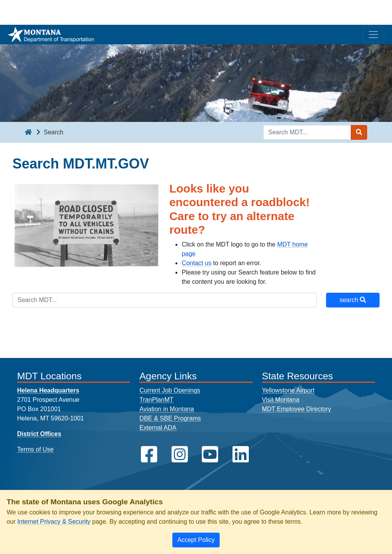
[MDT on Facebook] (149, 454)
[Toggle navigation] (373, 35)
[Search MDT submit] (359, 132)
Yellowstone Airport (288, 390)
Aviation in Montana (167, 409)
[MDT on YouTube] (210, 454)
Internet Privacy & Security (54, 522)
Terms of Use (35, 449)
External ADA (158, 428)
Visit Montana (281, 400)
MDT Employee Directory (297, 409)
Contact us (196, 263)
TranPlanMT (156, 400)
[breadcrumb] (28, 132)
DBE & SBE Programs (170, 418)
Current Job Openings (170, 390)
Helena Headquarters (48, 390)
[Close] (196, 540)
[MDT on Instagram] (180, 454)
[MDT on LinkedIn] (241, 454)
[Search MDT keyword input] (307, 132)
